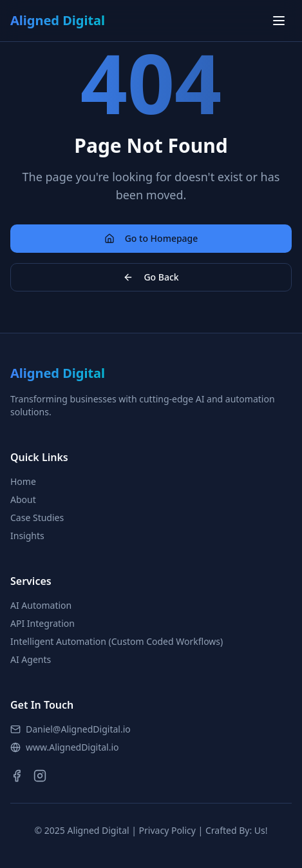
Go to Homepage (151, 238)
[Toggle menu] (279, 21)
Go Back (151, 277)
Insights (27, 536)
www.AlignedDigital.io (65, 747)
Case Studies (37, 518)
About (23, 499)
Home (23, 481)
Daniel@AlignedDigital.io (71, 729)
